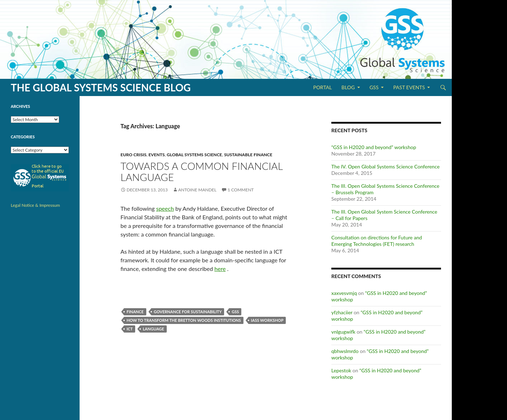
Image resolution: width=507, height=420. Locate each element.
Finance (135, 312)
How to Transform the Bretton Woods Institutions (184, 320)
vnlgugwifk (343, 332)
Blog (348, 87)
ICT (130, 329)
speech (165, 208)
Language (153, 329)
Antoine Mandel (197, 190)
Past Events (409, 87)
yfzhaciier (342, 312)
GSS (374, 87)
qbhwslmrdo (345, 351)
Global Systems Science (194, 155)
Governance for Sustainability (188, 312)
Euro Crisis (133, 155)
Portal (322, 87)
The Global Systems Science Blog (101, 87)
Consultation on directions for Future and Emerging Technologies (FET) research (377, 241)
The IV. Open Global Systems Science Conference (385, 166)
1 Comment (241, 190)
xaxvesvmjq (344, 293)
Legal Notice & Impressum (35, 205)
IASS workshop (267, 320)
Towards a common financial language (202, 171)
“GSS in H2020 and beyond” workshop (374, 147)
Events (157, 155)
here (220, 269)
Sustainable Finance (248, 155)
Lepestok (341, 370)
